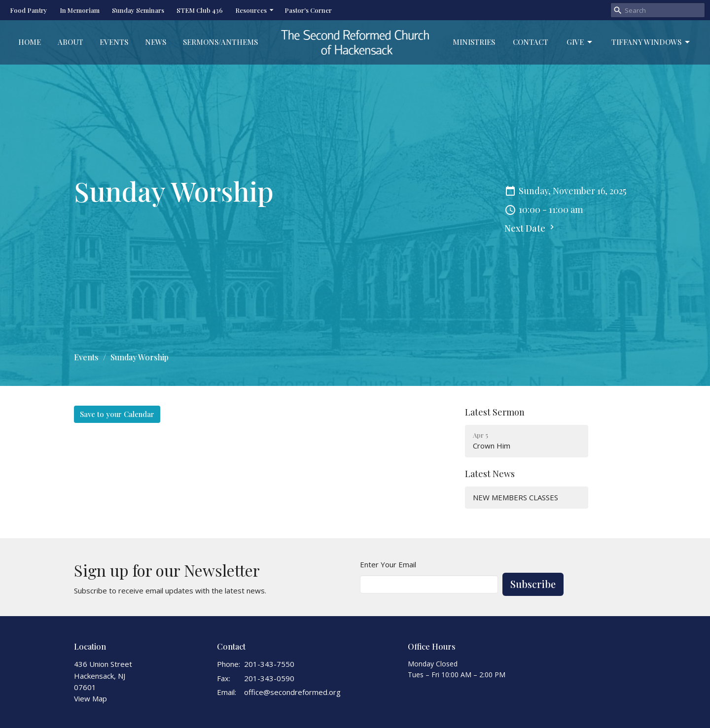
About (71, 42)
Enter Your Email (388, 564)
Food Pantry (29, 10)
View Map (90, 698)
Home (30, 42)
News (156, 42)
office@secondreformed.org (292, 692)
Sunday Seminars (138, 10)
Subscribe (533, 584)
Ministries (474, 42)
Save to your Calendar (117, 414)
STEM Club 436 (200, 10)
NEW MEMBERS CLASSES (515, 497)
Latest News (490, 474)
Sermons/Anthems (220, 42)
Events (114, 42)
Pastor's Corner (308, 10)
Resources (255, 10)
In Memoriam (80, 10)
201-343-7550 (269, 664)
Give (580, 42)
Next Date (531, 228)
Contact (531, 42)
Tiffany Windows (651, 42)
